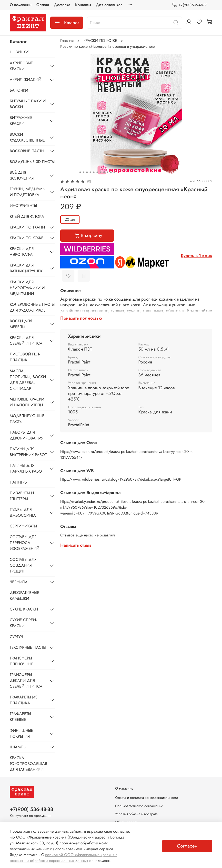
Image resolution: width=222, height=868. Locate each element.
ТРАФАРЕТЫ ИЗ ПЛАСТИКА (24, 700)
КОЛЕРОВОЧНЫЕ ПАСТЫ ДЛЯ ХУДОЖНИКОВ (32, 307)
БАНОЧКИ (19, 90)
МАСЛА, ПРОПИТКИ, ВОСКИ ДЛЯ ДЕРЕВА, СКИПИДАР (28, 380)
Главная (67, 41)
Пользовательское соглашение (139, 806)
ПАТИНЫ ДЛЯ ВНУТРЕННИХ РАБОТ (28, 452)
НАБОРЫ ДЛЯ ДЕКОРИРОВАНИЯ (27, 435)
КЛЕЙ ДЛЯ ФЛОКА (27, 216)
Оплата (43, 5)
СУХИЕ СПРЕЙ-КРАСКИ (23, 623)
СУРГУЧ (16, 637)
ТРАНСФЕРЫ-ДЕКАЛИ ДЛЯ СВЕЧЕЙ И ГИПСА (26, 681)
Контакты (83, 5)
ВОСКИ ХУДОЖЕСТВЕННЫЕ (27, 137)
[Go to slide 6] (97, 172)
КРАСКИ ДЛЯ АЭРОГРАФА (22, 252)
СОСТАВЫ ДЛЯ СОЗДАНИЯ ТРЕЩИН (23, 565)
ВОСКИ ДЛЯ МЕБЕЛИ (21, 324)
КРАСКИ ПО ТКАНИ (27, 227)
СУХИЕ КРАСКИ (24, 609)
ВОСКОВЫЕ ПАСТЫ (27, 151)
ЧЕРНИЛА (19, 582)
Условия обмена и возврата (136, 814)
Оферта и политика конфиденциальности (146, 798)
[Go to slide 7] (101, 172)
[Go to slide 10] (111, 172)
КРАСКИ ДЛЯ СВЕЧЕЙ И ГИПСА (26, 340)
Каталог (67, 23)
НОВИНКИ (19, 52)
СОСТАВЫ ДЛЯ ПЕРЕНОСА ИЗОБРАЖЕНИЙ (25, 543)
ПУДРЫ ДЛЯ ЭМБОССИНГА (23, 512)
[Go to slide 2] (83, 172)
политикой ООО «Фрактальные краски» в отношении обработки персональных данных (64, 858)
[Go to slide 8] (104, 172)
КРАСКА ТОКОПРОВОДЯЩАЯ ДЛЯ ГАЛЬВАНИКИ (28, 764)
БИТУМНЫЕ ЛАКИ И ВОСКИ (28, 104)
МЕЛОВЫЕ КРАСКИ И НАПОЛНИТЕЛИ (27, 402)
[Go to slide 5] (94, 172)
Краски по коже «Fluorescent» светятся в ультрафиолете (107, 46)
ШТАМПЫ (18, 747)
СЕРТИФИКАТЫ (23, 526)
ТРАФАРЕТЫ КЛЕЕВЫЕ (20, 717)
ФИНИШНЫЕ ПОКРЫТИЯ (21, 733)
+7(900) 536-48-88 (31, 809)
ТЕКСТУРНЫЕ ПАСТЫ (28, 647)
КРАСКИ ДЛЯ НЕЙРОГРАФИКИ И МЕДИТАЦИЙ (27, 288)
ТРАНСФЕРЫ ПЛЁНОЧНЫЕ (22, 661)
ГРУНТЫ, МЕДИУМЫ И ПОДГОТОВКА (28, 192)
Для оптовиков (109, 5)
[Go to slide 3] (87, 172)
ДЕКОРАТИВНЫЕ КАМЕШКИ (25, 596)
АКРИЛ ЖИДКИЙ (25, 80)
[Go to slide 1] (80, 172)
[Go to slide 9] (107, 172)
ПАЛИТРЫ (19, 482)
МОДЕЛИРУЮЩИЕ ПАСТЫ (27, 419)
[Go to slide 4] (90, 172)
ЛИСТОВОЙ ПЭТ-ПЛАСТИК (25, 357)
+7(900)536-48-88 (190, 5)
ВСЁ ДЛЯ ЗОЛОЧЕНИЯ (22, 175)
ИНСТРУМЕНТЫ (23, 205)
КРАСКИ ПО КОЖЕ (100, 41)
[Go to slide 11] (114, 172)
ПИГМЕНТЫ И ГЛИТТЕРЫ (22, 496)
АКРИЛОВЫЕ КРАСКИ (21, 66)
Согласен (187, 846)
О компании (21, 5)
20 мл (70, 219)
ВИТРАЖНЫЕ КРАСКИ (21, 120)
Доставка (62, 5)
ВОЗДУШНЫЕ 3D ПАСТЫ (32, 162)
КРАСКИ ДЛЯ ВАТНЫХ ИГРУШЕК (26, 268)
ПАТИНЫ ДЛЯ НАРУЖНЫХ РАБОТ (27, 468)
